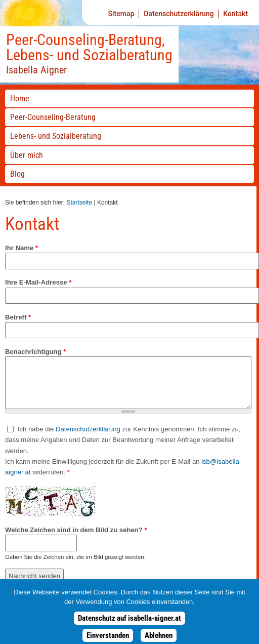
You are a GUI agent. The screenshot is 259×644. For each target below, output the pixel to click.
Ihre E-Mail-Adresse (38, 282)
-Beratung (53, 117)
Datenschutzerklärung (179, 14)
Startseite (79, 203)
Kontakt (235, 14)
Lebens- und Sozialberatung (56, 136)
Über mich (27, 155)
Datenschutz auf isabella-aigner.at (129, 622)
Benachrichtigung (35, 352)
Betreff (18, 317)
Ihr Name (21, 248)
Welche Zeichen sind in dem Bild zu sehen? (76, 530)
